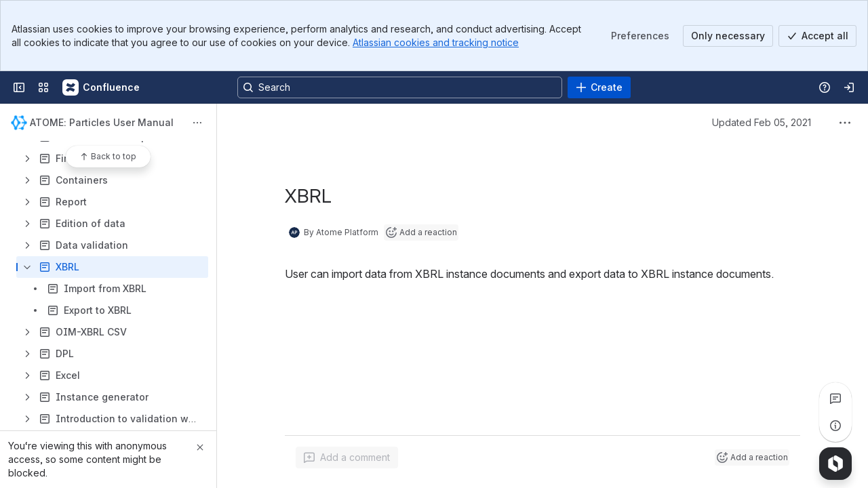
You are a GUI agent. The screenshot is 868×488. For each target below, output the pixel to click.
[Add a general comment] (347, 457)
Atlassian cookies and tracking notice (436, 42)
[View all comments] (835, 399)
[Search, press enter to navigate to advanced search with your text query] (400, 87)
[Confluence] (102, 87)
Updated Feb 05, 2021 (762, 122)
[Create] (599, 87)
